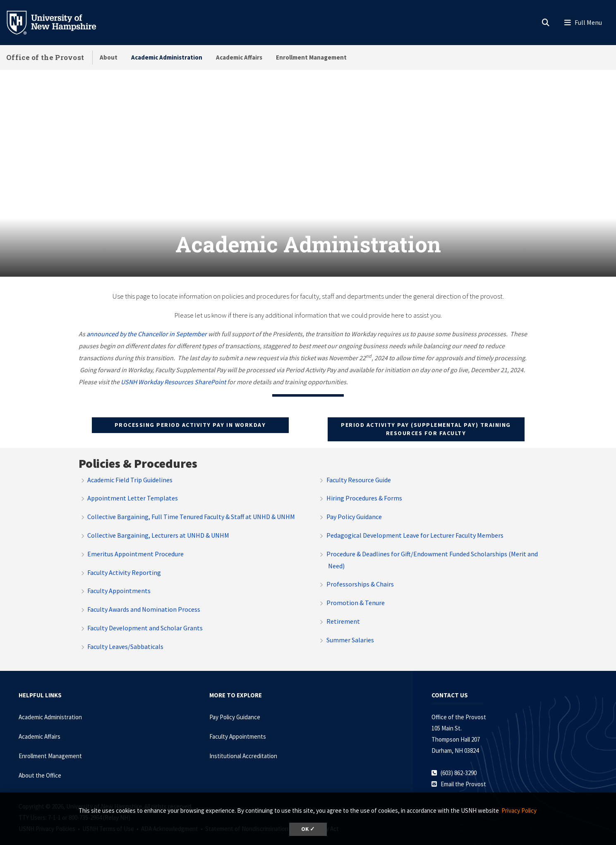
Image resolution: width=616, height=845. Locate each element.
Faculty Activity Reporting (124, 558)
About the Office (40, 761)
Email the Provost (463, 770)
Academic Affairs (239, 57)
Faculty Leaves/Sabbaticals (125, 632)
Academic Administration (167, 57)
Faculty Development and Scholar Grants (145, 613)
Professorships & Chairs (360, 570)
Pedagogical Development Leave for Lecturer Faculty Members (415, 521)
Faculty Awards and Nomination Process (144, 595)
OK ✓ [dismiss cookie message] (308, 829)
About (109, 57)
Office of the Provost (45, 57)
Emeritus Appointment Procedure (135, 539)
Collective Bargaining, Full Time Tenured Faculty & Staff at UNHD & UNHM (191, 502)
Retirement (343, 607)
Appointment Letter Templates (133, 484)
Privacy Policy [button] (519, 810)
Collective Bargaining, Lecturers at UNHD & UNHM (158, 521)
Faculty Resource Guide (359, 465)
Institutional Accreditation (243, 741)
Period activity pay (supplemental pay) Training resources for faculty (426, 415)
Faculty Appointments (119, 577)
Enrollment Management (311, 57)
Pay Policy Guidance (354, 502)
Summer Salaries (350, 625)
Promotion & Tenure (356, 588)
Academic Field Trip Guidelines (130, 465)
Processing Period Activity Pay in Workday (190, 411)
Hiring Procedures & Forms (364, 484)
